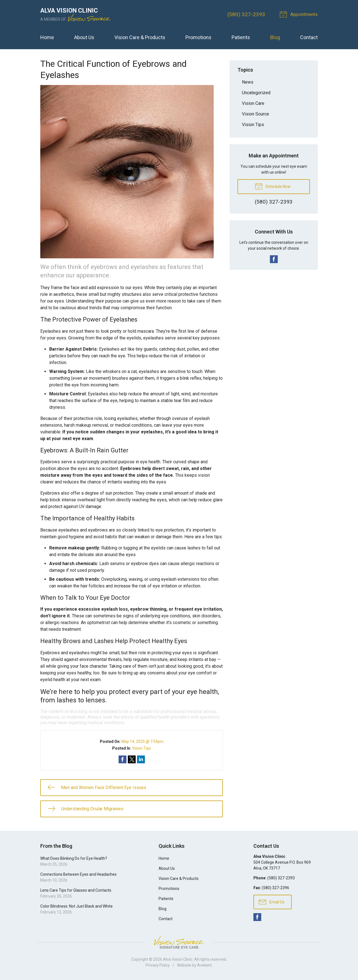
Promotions (198, 37)
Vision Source (255, 114)
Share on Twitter (132, 759)
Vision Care (253, 103)
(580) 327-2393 (246, 14)
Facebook (274, 259)
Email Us (272, 902)
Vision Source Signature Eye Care (179, 942)
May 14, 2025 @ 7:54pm (143, 742)
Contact (309, 37)
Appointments (300, 14)
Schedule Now (273, 186)
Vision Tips (142, 748)
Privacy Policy (158, 965)
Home (47, 37)
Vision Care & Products (140, 37)
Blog (275, 37)
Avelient (204, 965)
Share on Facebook (123, 759)
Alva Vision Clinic (178, 959)
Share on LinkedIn (141, 759)
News (248, 82)
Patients (241, 37)
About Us (84, 37)
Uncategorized (256, 93)
